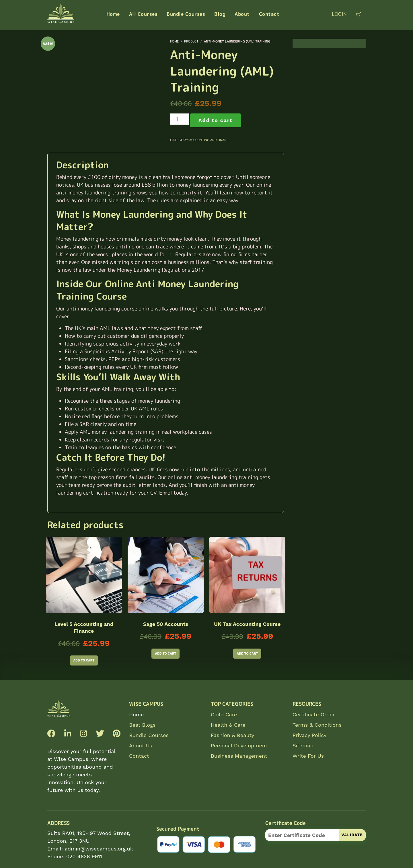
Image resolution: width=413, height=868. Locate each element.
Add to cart (216, 120)
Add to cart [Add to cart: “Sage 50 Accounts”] (165, 654)
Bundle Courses (149, 735)
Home (136, 714)
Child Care (224, 714)
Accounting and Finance (210, 140)
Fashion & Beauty (232, 735)
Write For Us (308, 756)
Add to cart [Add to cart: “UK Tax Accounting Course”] (247, 654)
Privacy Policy (309, 735)
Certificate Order (314, 714)
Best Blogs (142, 725)
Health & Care (228, 725)
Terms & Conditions (317, 725)
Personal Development (239, 745)
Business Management (239, 756)
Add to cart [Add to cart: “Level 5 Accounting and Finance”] (84, 660)
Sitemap (303, 745)
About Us (141, 745)
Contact (139, 756)
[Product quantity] (179, 119)
